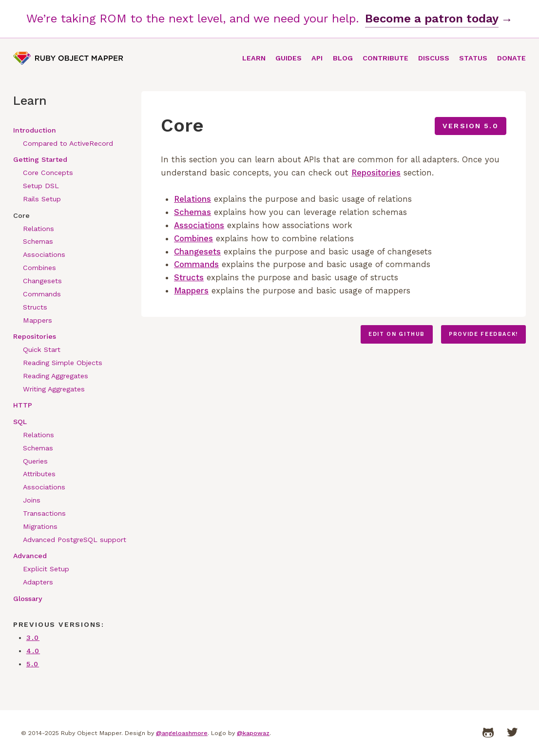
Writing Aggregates (54, 389)
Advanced (30, 556)
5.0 (33, 664)
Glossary (28, 599)
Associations (44, 254)
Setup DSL (41, 186)
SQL (20, 422)
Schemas (38, 241)
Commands (42, 294)
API (317, 58)
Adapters (38, 582)
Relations (38, 229)
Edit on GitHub (397, 334)
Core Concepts (48, 173)
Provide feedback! (483, 334)
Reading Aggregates (56, 376)
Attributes (39, 474)
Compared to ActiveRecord (68, 143)
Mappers (38, 320)
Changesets (42, 281)
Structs (35, 307)
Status (473, 58)
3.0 (33, 638)
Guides (289, 58)
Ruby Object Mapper (68, 58)
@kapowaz (253, 733)
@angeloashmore (182, 733)
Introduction (35, 130)
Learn (254, 58)
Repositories (35, 336)
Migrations (40, 526)
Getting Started (40, 159)
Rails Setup (42, 199)
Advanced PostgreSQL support (75, 540)
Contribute (385, 58)
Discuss (434, 58)
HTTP (23, 405)
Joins (32, 500)
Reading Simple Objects (63, 363)
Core (21, 215)
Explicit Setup (46, 569)
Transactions (44, 513)
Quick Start (42, 349)
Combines (39, 268)
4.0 (33, 651)
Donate (511, 58)
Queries (35, 461)
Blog (343, 58)
